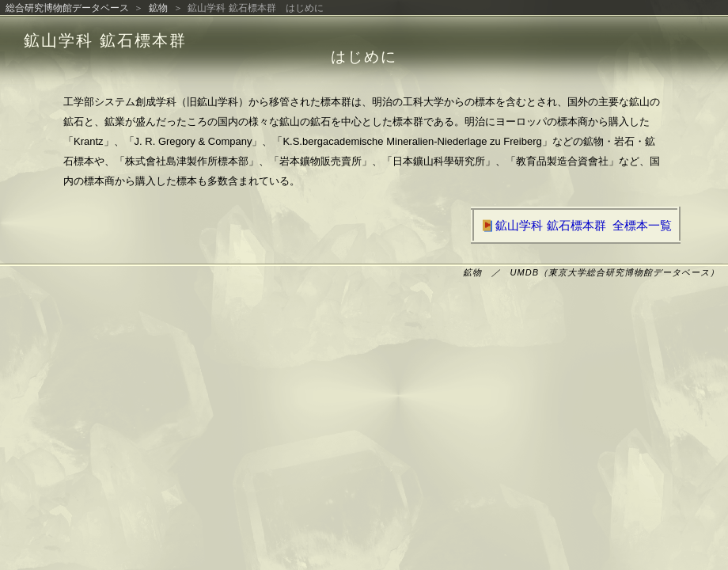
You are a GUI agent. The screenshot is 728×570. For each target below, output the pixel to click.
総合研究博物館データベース (67, 8)
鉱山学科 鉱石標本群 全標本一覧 (576, 225)
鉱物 (158, 8)
